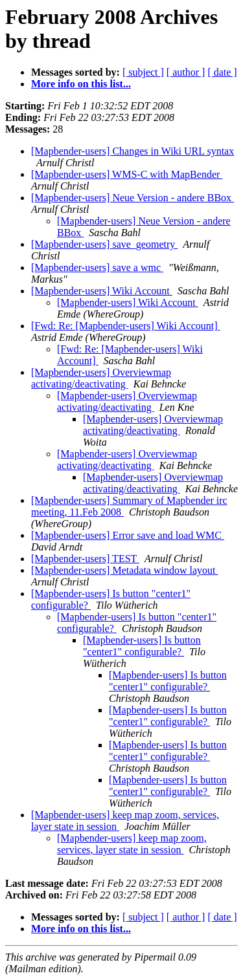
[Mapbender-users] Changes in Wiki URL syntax (133, 151)
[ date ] (222, 72)
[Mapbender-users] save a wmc (97, 267)
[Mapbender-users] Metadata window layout (124, 570)
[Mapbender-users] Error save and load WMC (128, 535)
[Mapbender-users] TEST (85, 559)
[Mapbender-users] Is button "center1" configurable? (142, 646)
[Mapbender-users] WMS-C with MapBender (127, 174)
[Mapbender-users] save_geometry (104, 244)
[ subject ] (143, 72)
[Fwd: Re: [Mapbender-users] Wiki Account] (126, 326)
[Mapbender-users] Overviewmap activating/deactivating (101, 378)
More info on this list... (81, 84)
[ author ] (186, 72)
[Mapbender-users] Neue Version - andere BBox (133, 198)
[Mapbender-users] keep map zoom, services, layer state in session (132, 844)
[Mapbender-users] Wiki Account (102, 291)
